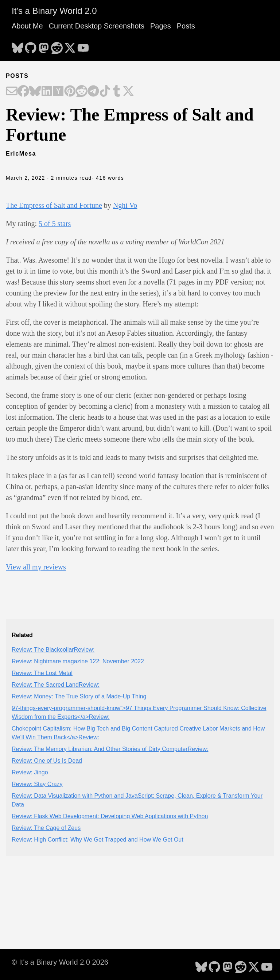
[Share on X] (128, 92)
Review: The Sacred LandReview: (56, 685)
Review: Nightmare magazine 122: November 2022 (78, 661)
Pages (161, 26)
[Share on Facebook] (23, 92)
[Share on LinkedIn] (47, 92)
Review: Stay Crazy (37, 784)
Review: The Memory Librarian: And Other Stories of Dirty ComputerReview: (110, 749)
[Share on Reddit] (82, 92)
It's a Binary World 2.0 (54, 11)
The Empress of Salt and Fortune (54, 205)
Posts (186, 26)
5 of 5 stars (55, 224)
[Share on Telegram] (93, 92)
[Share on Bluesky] (35, 92)
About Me (27, 26)
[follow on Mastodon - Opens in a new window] (44, 46)
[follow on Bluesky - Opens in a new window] (17, 46)
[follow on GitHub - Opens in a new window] (31, 46)
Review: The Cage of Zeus (46, 828)
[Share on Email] (12, 92)
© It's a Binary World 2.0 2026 (60, 962)
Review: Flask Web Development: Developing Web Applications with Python (110, 816)
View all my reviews (36, 567)
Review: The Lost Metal (42, 673)
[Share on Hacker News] (58, 92)
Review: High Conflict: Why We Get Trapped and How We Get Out (98, 840)
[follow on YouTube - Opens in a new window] (83, 46)
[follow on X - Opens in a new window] (70, 46)
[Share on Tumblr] (117, 92)
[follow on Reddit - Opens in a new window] (57, 46)
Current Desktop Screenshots (97, 26)
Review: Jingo (30, 772)
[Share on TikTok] (105, 92)
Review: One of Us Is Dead (47, 761)
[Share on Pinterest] (70, 92)
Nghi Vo (125, 205)
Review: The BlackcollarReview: (53, 650)
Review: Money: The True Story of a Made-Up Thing (79, 696)
